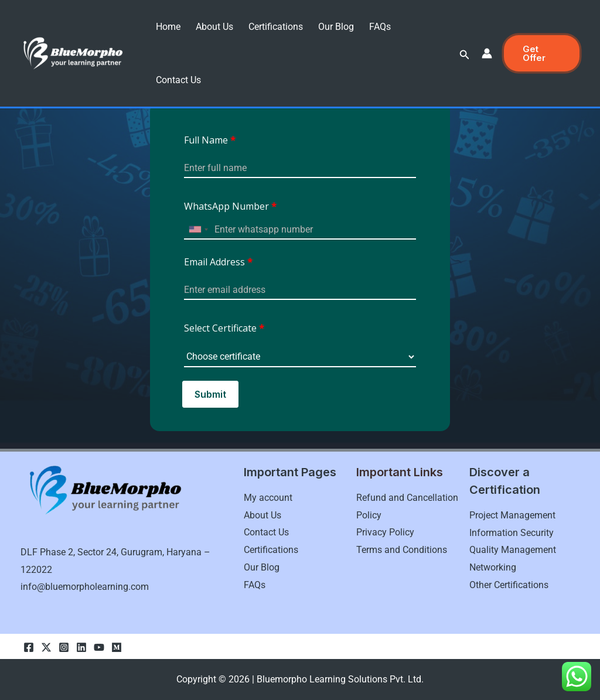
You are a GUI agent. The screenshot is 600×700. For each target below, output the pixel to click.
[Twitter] (46, 647)
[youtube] (99, 647)
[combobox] (198, 229)
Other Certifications (509, 585)
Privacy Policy (385, 532)
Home (168, 27)
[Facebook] (29, 647)
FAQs (380, 27)
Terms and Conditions (402, 550)
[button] (465, 55)
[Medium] (117, 647)
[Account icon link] (487, 53)
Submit (210, 394)
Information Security (512, 533)
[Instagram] (64, 647)
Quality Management (513, 550)
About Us (214, 27)
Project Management (512, 515)
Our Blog (336, 27)
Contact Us (178, 80)
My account (268, 498)
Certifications (276, 27)
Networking (493, 567)
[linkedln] (81, 647)
